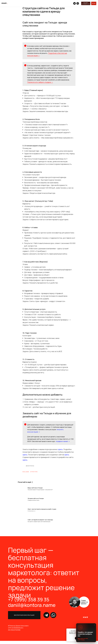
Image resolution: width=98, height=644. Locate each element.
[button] (86, 3)
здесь (60, 451)
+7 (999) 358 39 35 (29, 603)
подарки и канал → (63, 443)
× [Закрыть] (94, 625)
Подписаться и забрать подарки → (40, 84)
